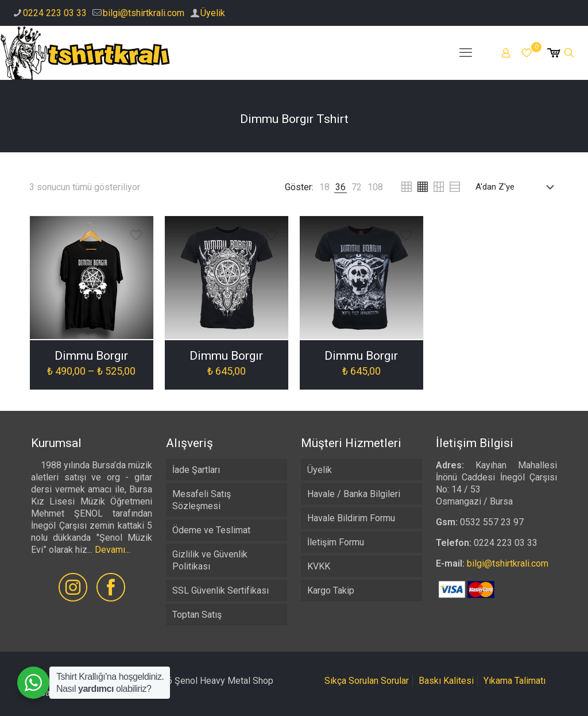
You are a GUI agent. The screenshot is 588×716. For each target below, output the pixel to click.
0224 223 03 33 (55, 13)
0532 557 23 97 (492, 522)
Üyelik (213, 13)
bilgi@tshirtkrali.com (144, 13)
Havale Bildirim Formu (351, 518)
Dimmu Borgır (91, 356)
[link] (324, 187)
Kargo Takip (331, 590)
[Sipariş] (517, 187)
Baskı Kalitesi (446, 681)
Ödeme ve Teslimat (211, 530)
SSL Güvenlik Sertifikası (220, 590)
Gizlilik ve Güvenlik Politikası (210, 560)
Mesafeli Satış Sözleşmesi (202, 500)
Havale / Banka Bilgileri (354, 494)
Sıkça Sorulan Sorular (367, 681)
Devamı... (113, 550)
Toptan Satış (197, 615)
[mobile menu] (466, 53)
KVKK (319, 566)
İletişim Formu (336, 542)
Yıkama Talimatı (514, 681)
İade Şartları (196, 470)
